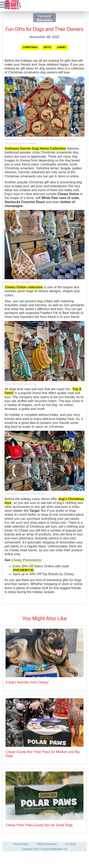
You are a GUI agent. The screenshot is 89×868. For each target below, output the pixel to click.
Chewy (62, 47)
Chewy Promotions (26, 560)
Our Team (70, 844)
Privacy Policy (21, 844)
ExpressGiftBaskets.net (54, 849)
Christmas (30, 47)
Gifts (47, 47)
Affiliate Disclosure (47, 844)
